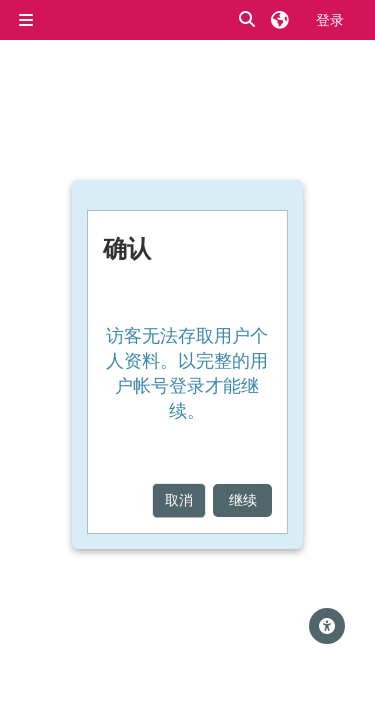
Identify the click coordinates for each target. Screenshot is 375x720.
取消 (179, 499)
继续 (243, 499)
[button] (248, 20)
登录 (330, 19)
